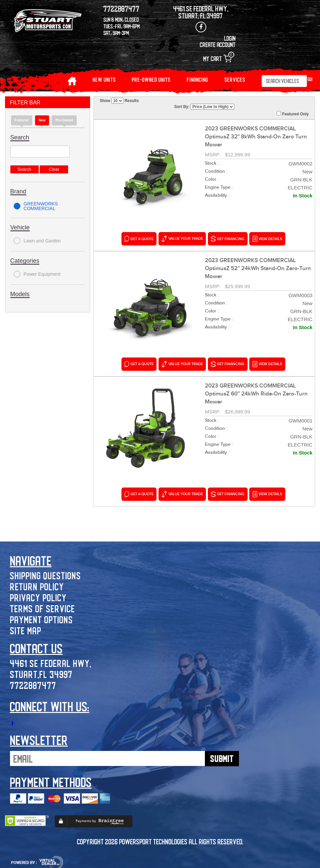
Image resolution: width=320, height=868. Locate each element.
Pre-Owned (64, 120)
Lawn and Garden (37, 241)
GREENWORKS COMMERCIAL (36, 206)
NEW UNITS (104, 80)
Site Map (26, 628)
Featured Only (293, 114)
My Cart (217, 59)
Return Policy (37, 584)
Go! (310, 79)
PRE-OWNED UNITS (151, 80)
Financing (198, 80)
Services (235, 80)
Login (230, 38)
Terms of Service (43, 606)
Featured (22, 120)
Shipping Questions (46, 573)
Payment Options (42, 617)
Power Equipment (37, 274)
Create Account (218, 45)
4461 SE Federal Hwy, (51, 661)
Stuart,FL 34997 (41, 672)
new (42, 120)
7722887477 (33, 683)
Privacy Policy (38, 595)
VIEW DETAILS (267, 238)
